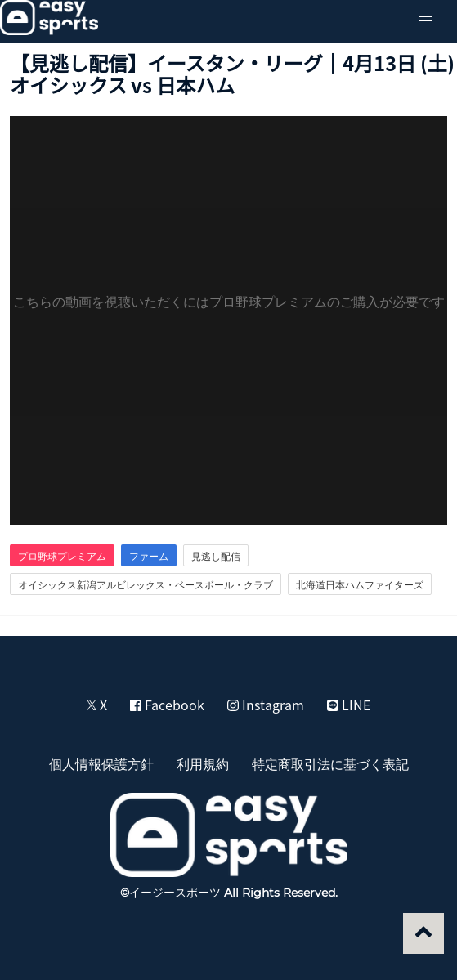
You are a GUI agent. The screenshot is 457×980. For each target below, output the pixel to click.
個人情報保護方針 (101, 763)
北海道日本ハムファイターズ (360, 584)
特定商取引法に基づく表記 (330, 763)
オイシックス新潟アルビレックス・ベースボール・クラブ (146, 584)
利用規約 (203, 763)
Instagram (266, 705)
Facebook (167, 705)
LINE (349, 705)
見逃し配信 (216, 556)
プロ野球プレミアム (62, 556)
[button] (426, 21)
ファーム (149, 556)
